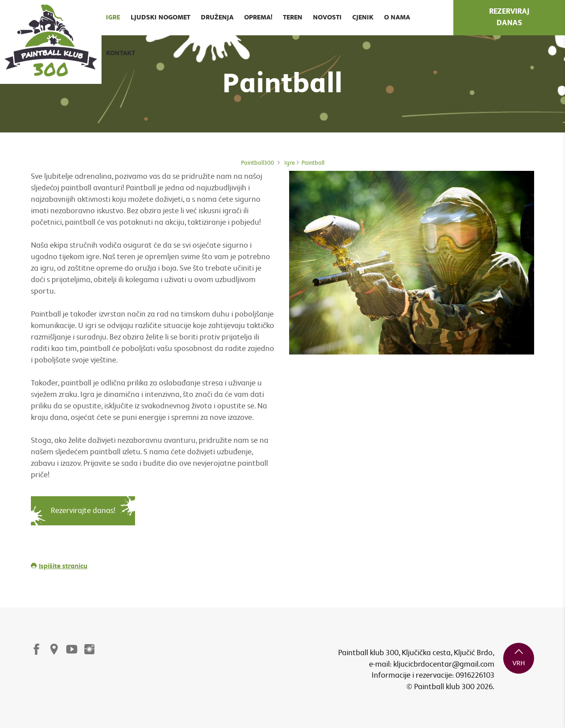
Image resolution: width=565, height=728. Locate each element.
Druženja (217, 17)
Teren (293, 17)
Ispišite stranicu (59, 566)
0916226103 (475, 675)
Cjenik (363, 17)
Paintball (313, 163)
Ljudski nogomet (160, 17)
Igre (113, 17)
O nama (397, 17)
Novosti (327, 17)
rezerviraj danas (509, 17)
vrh (519, 657)
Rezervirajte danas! (83, 511)
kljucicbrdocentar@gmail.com (444, 664)
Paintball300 (258, 163)
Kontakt (121, 53)
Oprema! (258, 17)
